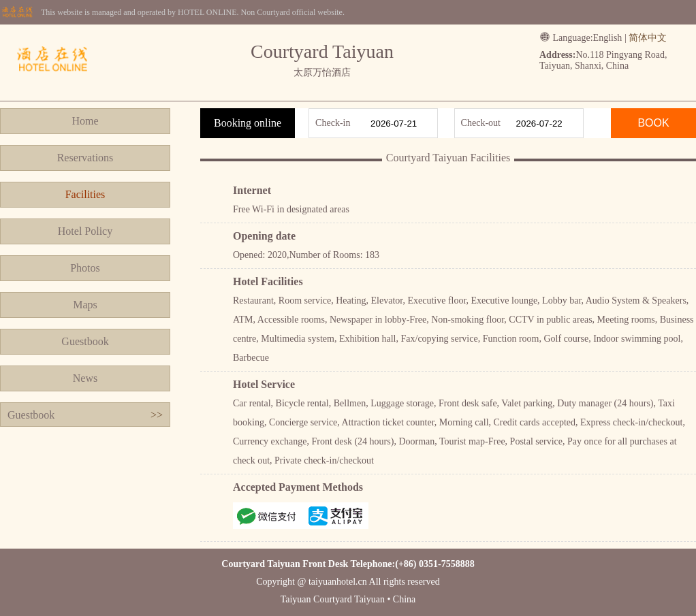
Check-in (333, 123)
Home (85, 121)
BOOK (653, 123)
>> (157, 415)
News (85, 378)
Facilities (85, 194)
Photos (85, 268)
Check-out (481, 123)
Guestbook (85, 341)
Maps (85, 305)
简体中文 (648, 38)
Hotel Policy (85, 231)
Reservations (85, 158)
